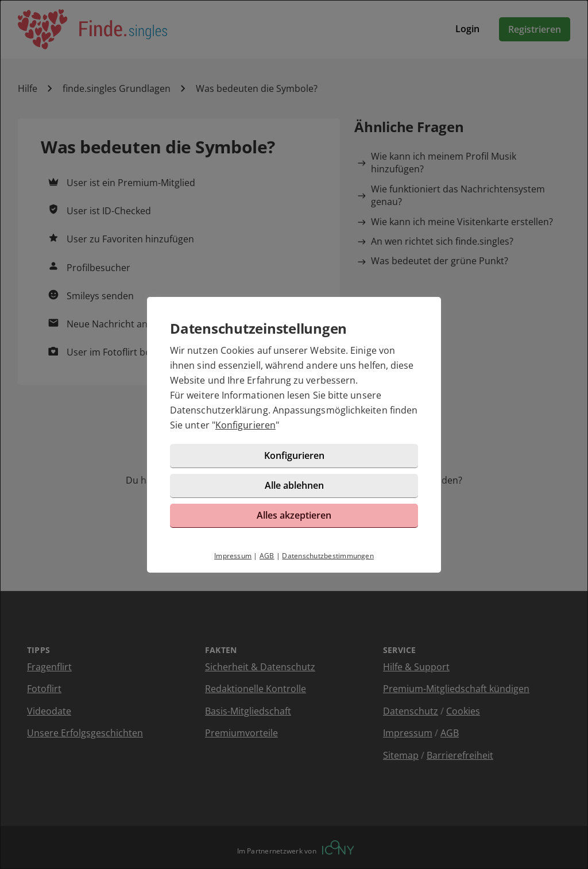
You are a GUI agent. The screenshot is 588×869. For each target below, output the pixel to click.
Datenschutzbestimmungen (328, 556)
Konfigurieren (245, 425)
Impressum (233, 556)
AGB (267, 556)
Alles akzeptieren (294, 515)
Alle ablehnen (294, 485)
